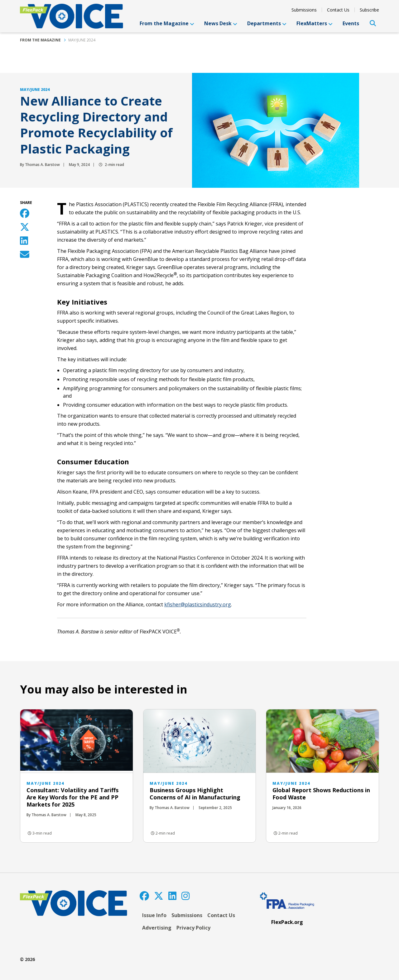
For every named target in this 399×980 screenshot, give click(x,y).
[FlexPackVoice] (72, 16)
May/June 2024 (82, 40)
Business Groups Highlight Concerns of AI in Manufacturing (195, 794)
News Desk (221, 23)
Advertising (157, 928)
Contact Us (338, 10)
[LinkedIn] (172, 896)
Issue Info (154, 915)
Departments (267, 23)
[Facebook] (144, 896)
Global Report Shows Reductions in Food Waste (321, 794)
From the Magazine (167, 23)
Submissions (304, 10)
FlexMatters (315, 23)
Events (351, 23)
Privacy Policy (193, 928)
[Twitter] (159, 896)
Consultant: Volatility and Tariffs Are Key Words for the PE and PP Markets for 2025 (72, 797)
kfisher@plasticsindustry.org (198, 604)
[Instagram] (185, 896)
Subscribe (369, 10)
